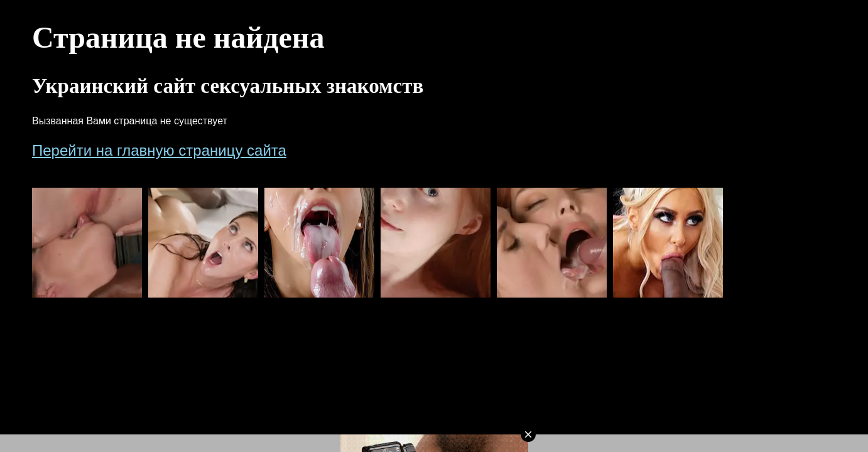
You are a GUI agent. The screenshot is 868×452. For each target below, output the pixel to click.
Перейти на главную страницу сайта (159, 150)
